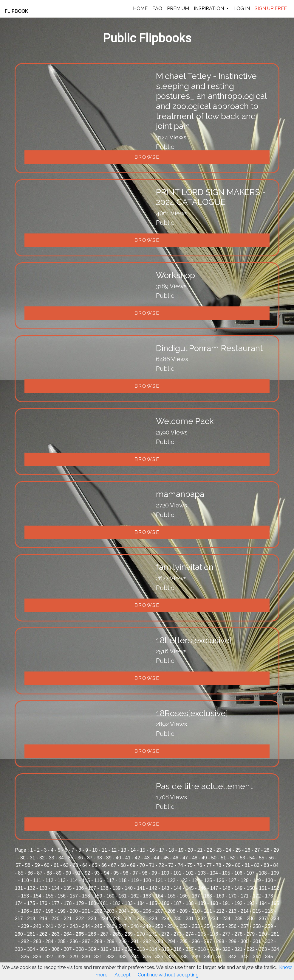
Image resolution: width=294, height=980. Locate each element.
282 (25, 941)
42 (137, 858)
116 (98, 880)
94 (106, 873)
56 (271, 858)
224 (104, 919)
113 (62, 880)
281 (275, 934)
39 (109, 858)
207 (159, 911)
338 (184, 957)
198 (49, 911)
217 (19, 919)
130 (269, 880)
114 (74, 880)
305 (43, 949)
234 (226, 919)
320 (226, 949)
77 (209, 865)
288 (98, 941)
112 (49, 880)
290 (123, 941)
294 (171, 941)
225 (116, 919)
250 (159, 926)
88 (49, 873)
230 (178, 919)
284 (49, 941)
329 (74, 957)
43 (147, 858)
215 (257, 911)
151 (263, 888)
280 (263, 934)
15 (143, 850)
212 (220, 911)
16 (152, 850)
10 (95, 850)
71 (152, 865)
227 (141, 919)
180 (92, 903)
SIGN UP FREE (271, 8)
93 (97, 873)
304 (31, 949)
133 (43, 888)
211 (208, 911)
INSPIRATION (209, 8)
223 (92, 919)
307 (68, 949)
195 (275, 903)
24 (229, 850)
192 (239, 903)
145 (190, 888)
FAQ (157, 8)
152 (275, 888)
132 (31, 888)
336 (159, 957)
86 (30, 873)
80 (238, 865)
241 (49, 926)
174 (19, 903)
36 (80, 858)
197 (37, 911)
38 (99, 858)
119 (135, 880)
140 (129, 888)
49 (204, 858)
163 (147, 896)
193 (251, 903)
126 (220, 880)
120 (147, 880)
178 (68, 903)
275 (202, 934)
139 (116, 888)
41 (128, 858)
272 (165, 934)
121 (159, 880)
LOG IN (242, 8)
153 (25, 896)
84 (276, 865)
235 (239, 919)
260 (19, 934)
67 (114, 865)
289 (110, 941)
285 (62, 941)
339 (196, 957)
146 (202, 888)
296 (196, 941)
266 (92, 934)
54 (252, 858)
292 (147, 941)
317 (190, 949)
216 (269, 911)
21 (200, 850)
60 (47, 865)
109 (275, 873)
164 (159, 896)
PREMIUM (178, 8)
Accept (123, 975)
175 (31, 903)
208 (171, 911)
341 (220, 957)
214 (245, 911)
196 (25, 911)
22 (210, 850)
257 (245, 926)
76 (199, 865)
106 (238, 873)
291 (135, 941)
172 (257, 896)
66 (104, 865)
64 (85, 865)
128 (245, 880)
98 (145, 873)
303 (19, 949)
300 (245, 941)
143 (165, 888)
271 (153, 934)
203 (110, 911)
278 (239, 934)
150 (251, 888)
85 (21, 873)
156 (62, 896)
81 (247, 865)
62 (66, 865)
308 (80, 949)
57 (18, 865)
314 (153, 949)
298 (220, 941)
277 (226, 934)
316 (178, 949)
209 (184, 911)
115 (86, 880)
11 (104, 850)
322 (251, 949)
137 (92, 888)
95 (116, 873)
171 (245, 896)
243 (74, 926)
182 (116, 903)
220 (56, 919)
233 (214, 919)
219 (43, 919)
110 (25, 880)
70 (142, 865)
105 (226, 873)
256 (232, 926)
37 (90, 858)
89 (59, 873)
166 (184, 896)
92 (87, 873)
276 (214, 934)
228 (153, 919)
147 (214, 888)
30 (23, 858)
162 (135, 896)
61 (56, 865)
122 (171, 880)
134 (56, 888)
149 (239, 888)
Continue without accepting (168, 975)
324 (275, 949)
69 (133, 865)
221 (68, 919)
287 (86, 941)
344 (257, 957)
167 (196, 896)
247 (123, 926)
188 (190, 903)
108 (263, 873)
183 (129, 903)
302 (269, 941)
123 (184, 880)
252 (184, 926)
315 (165, 949)
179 (80, 903)
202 (98, 911)
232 (202, 919)
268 (116, 934)
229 (165, 919)
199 (62, 911)
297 (208, 941)
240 (37, 926)
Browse (147, 157)
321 (239, 949)
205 (135, 911)
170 (232, 896)
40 (118, 858)
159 (98, 896)
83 (266, 865)
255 (220, 926)
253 (196, 926)
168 (208, 896)
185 (153, 903)
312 (129, 949)
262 (43, 934)
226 (129, 919)
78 (219, 865)
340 (208, 957)
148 (226, 888)
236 (251, 919)
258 (257, 926)
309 (92, 949)
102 (189, 873)
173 (269, 896)
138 (104, 888)
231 (190, 919)
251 (171, 926)
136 (80, 888)
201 (86, 911)
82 (257, 865)
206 (147, 911)
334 (135, 957)
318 (202, 949)
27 (257, 850)
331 (98, 957)
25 (238, 850)
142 (153, 888)
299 (232, 941)
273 (178, 934)
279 (251, 934)
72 (161, 865)
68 (123, 865)
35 (71, 858)
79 (228, 865)
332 (110, 957)
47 (185, 858)
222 (80, 919)
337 (171, 957)
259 (269, 926)
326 (37, 957)
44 (157, 858)
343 (245, 957)
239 (25, 926)
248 (135, 926)
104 (214, 873)
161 (123, 896)
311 (116, 949)
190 (214, 903)
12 (114, 850)
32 (42, 858)
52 (233, 858)
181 (104, 903)
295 (184, 941)
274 (190, 934)
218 (31, 919)
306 (56, 949)
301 (257, 941)
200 (74, 911)
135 (68, 888)
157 (74, 896)
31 (33, 858)
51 (223, 858)
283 (37, 941)
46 (176, 858)
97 (135, 873)
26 (248, 850)
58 (28, 865)
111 (37, 880)
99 (154, 873)
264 (68, 934)
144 (178, 888)
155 (49, 896)
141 (141, 888)
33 (52, 858)
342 (232, 957)
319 (214, 949)
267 (104, 934)
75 (190, 865)
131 (19, 888)
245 (98, 926)
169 (220, 896)
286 (74, 941)
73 (171, 865)
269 (129, 934)
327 (49, 957)
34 (61, 858)
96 (126, 873)
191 (226, 903)
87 (40, 873)
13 (123, 850)
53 (242, 858)
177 (56, 903)
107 (251, 873)
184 (141, 903)
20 (191, 850)
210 (196, 911)
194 (263, 903)
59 (37, 865)
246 (110, 926)
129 (257, 880)
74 (180, 865)
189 (202, 903)
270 (141, 934)
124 (196, 880)
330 (86, 957)
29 (276, 850)
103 (202, 873)
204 (123, 911)
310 (104, 949)
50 (214, 858)
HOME (140, 8)
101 (177, 873)
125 (208, 880)
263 (56, 934)
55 (261, 858)
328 (62, 957)
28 (267, 850)
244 (86, 926)
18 (171, 850)
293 (159, 941)
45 (166, 858)
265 (80, 934)
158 (86, 896)
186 (165, 903)
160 (110, 896)
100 (165, 873)
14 (133, 850)
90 (68, 873)
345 (269, 957)
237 (263, 919)
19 (181, 850)
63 (75, 865)
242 (62, 926)
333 (123, 957)
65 (95, 865)
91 (78, 873)
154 (37, 896)
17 (162, 850)
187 (178, 903)
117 (110, 880)
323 (263, 949)
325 (25, 957)
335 (147, 957)
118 (123, 880)
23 (219, 850)
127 (232, 880)
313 (141, 949)
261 (31, 934)
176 (43, 903)
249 (147, 926)
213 (232, 911)
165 (171, 896)
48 (195, 858)
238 (275, 919)
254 (208, 926)
